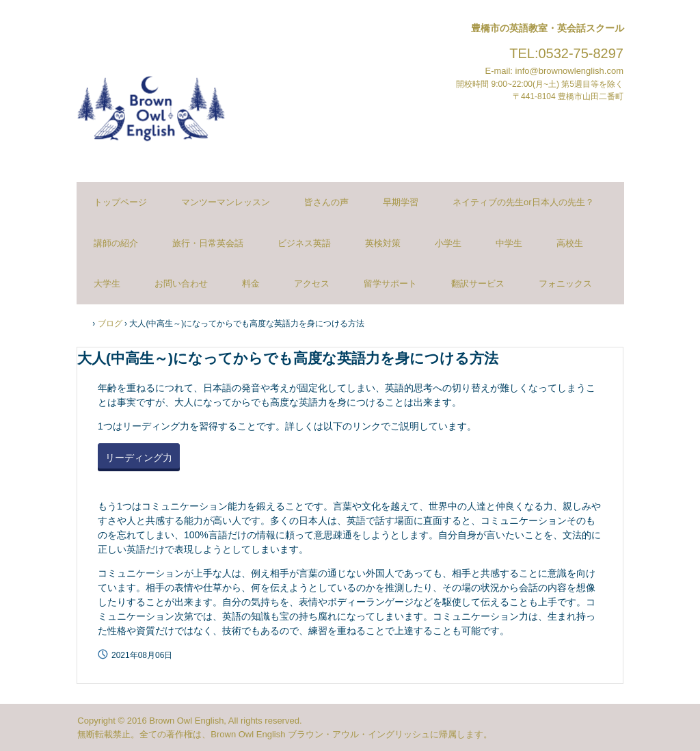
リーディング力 (139, 458)
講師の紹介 (116, 243)
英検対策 (383, 243)
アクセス (312, 284)
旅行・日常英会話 (208, 243)
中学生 (509, 243)
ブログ (110, 324)
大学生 (107, 284)
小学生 (448, 243)
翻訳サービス (478, 284)
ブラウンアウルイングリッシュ (151, 101)
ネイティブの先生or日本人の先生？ (523, 202)
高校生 (570, 243)
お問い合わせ (181, 284)
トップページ (120, 202)
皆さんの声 (326, 202)
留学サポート (390, 284)
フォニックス (565, 284)
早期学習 (401, 202)
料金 (251, 284)
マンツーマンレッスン (226, 202)
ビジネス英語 (304, 243)
